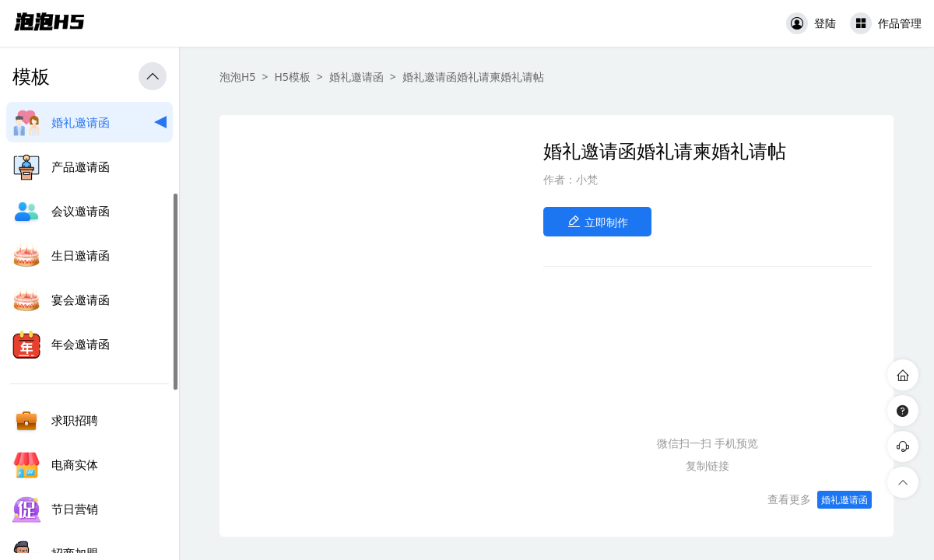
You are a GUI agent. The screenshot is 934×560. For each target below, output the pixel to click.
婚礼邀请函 (356, 77)
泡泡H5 (237, 77)
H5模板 (292, 77)
